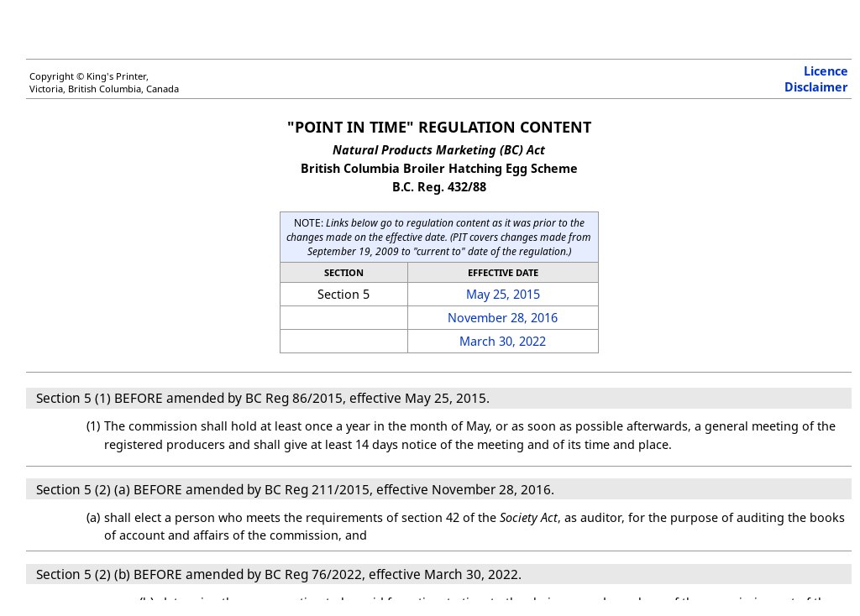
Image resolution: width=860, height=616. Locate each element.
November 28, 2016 (503, 318)
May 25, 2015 (503, 294)
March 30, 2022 (503, 341)
